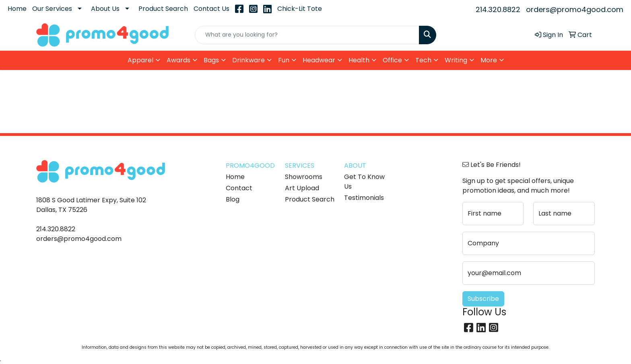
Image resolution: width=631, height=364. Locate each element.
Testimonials (364, 198)
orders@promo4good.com (575, 9)
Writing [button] (456, 60)
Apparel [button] (140, 60)
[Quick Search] (307, 35)
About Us (105, 9)
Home (17, 9)
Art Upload (302, 188)
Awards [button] (178, 60)
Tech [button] (423, 60)
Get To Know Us (364, 182)
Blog (233, 199)
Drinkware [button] (248, 60)
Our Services (52, 9)
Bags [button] (211, 60)
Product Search (163, 9)
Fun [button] (284, 60)
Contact (239, 188)
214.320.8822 (498, 9)
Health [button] (359, 60)
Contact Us (211, 9)
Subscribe (483, 299)
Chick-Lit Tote (300, 9)
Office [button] (392, 60)
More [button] (489, 60)
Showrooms (304, 177)
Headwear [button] (319, 60)
